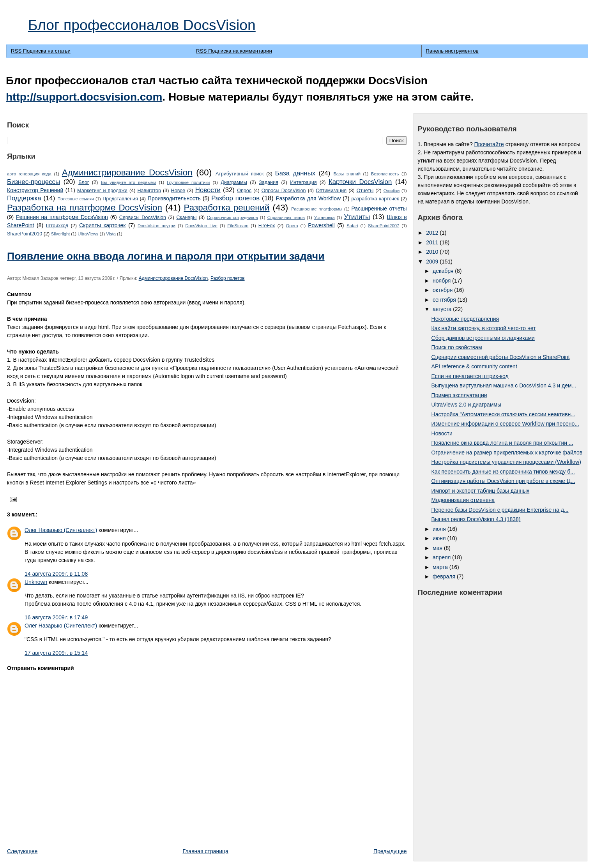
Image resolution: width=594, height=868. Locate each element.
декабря (444, 271)
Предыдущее (390, 851)
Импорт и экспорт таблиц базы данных (481, 491)
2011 (433, 242)
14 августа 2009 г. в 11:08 (56, 574)
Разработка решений (227, 208)
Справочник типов (286, 217)
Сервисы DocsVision (143, 217)
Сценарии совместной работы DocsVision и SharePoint (501, 357)
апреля (442, 557)
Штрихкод (57, 226)
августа (443, 309)
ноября (442, 281)
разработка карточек (375, 199)
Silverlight (61, 234)
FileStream (238, 226)
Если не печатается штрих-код (470, 376)
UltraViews (88, 234)
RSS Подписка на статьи (41, 51)
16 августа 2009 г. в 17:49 (56, 617)
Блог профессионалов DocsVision (142, 25)
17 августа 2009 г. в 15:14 (56, 653)
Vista (111, 234)
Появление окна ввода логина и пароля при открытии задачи (166, 256)
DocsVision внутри (156, 226)
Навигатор (149, 191)
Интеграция (303, 182)
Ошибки (392, 191)
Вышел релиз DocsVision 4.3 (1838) (476, 519)
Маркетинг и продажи (102, 191)
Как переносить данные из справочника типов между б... (503, 472)
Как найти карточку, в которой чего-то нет (484, 328)
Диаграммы (234, 182)
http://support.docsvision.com (84, 97)
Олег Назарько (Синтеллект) (61, 530)
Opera (292, 226)
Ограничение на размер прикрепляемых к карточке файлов (507, 453)
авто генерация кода (29, 174)
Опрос (244, 191)
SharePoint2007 (384, 226)
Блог (84, 182)
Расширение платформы (317, 209)
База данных (295, 173)
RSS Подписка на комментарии (234, 51)
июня (440, 538)
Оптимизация (331, 191)
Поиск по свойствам (457, 347)
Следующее (22, 851)
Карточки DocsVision (360, 182)
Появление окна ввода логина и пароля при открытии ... (502, 443)
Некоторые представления (465, 319)
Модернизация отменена (463, 500)
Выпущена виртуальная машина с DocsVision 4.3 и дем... (504, 385)
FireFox (267, 226)
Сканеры (187, 217)
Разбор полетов (235, 198)
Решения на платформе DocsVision (62, 217)
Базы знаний (347, 174)
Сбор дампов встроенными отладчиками (483, 338)
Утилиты (357, 217)
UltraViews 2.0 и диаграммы (466, 405)
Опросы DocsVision (284, 191)
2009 (433, 262)
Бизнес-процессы (34, 182)
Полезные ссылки (75, 199)
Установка (324, 217)
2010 (433, 252)
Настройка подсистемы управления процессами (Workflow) (506, 462)
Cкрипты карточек (102, 225)
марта (441, 567)
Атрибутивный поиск (240, 174)
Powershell (321, 225)
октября (443, 290)
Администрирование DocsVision (127, 172)
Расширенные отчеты (379, 209)
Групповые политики (188, 182)
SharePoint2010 (25, 234)
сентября (445, 300)
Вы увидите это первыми (129, 182)
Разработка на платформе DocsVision (85, 208)
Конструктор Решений (35, 190)
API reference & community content (474, 366)
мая (438, 548)
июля (440, 529)
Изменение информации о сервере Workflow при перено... (505, 424)
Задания (269, 182)
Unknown (36, 582)
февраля (445, 576)
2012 (433, 233)
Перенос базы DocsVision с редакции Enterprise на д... (500, 510)
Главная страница (205, 851)
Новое (178, 191)
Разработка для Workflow (308, 198)
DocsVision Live (202, 226)
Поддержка (24, 198)
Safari (352, 226)
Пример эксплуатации (459, 395)
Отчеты (365, 191)
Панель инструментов (452, 51)
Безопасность (385, 174)
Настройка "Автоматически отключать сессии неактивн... (503, 414)
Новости (208, 190)
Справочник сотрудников (232, 217)
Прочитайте (489, 144)
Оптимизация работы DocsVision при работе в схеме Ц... (503, 481)
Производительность (174, 198)
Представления (120, 199)
